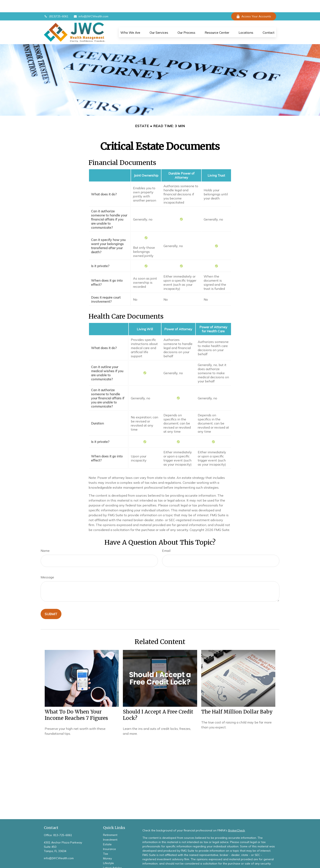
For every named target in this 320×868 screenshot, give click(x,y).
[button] (130, 20)
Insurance (109, 837)
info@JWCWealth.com (91, 4)
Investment (110, 827)
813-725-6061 (63, 823)
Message (47, 565)
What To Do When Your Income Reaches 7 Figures (76, 703)
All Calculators (113, 865)
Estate (107, 832)
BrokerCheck (237, 818)
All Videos (110, 860)
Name (45, 538)
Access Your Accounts (254, 4)
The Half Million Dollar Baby (237, 699)
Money (107, 846)
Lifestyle (108, 851)
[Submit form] (51, 602)
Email (166, 538)
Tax (106, 841)
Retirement (110, 823)
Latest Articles (113, 856)
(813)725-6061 (56, 4)
